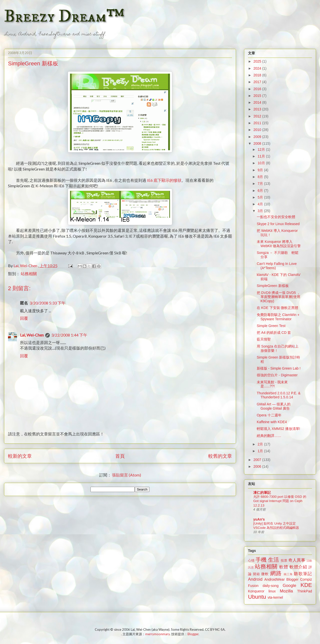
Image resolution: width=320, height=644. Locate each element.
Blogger (292, 579)
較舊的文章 (220, 456)
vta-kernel (275, 597)
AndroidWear (274, 579)
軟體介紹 (298, 567)
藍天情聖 (264, 339)
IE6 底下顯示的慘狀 (164, 180)
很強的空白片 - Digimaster (277, 375)
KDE (306, 585)
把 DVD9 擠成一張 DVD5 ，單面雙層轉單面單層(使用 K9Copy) (278, 297)
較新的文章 (20, 456)
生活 (273, 560)
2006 (258, 466)
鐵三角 (288, 574)
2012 (258, 116)
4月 (261, 204)
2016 (258, 89)
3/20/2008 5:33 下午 (47, 303)
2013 (258, 109)
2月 (261, 444)
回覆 (24, 318)
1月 (261, 451)
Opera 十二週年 (269, 415)
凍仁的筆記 (262, 493)
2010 (258, 130)
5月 (261, 197)
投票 (284, 561)
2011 (258, 123)
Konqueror (256, 591)
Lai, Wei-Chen (32, 335)
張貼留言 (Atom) (126, 475)
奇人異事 (297, 560)
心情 (251, 561)
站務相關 (29, 274)
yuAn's (259, 519)
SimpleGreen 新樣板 (273, 286)
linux (272, 591)
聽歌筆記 (303, 574)
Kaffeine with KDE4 (272, 422)
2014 (258, 102)
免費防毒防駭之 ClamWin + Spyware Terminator (278, 317)
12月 (262, 149)
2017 (258, 82)
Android (255, 579)
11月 (262, 156)
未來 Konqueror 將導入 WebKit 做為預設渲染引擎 (279, 244)
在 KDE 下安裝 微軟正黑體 (277, 308)
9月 (261, 170)
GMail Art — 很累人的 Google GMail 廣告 (274, 406)
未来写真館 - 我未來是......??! (272, 384)
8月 (261, 177)
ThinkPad (305, 591)
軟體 (284, 567)
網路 (276, 573)
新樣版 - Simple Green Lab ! (279, 368)
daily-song (270, 586)
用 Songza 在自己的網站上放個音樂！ (278, 348)
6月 (261, 191)
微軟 (265, 574)
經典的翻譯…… (269, 436)
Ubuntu (257, 597)
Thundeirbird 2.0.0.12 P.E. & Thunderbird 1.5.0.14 (279, 395)
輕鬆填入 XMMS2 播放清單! (278, 429)
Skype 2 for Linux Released (278, 224)
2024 (258, 68)
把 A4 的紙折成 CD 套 (274, 333)
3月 (261, 211)
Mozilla (286, 591)
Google (289, 586)
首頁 (120, 456)
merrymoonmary (157, 634)
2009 (258, 137)
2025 (258, 61)
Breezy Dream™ (64, 17)
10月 (262, 163)
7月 (261, 184)
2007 (258, 460)
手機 (261, 560)
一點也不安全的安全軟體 (276, 217)
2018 (258, 75)
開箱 (256, 574)
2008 (258, 143)
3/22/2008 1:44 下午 (69, 335)
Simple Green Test (271, 326)
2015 (258, 96)
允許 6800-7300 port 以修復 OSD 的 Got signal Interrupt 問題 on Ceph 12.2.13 (280, 501)
